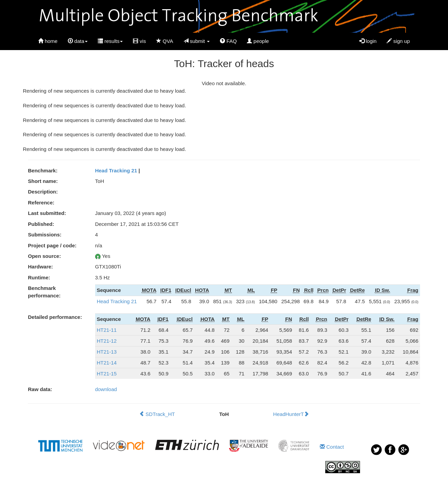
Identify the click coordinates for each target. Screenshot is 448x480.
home (48, 41)
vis (139, 41)
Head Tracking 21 (116, 171)
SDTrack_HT (157, 414)
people (258, 41)
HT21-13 (107, 352)
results (110, 41)
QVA (165, 41)
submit (197, 41)
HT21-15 (107, 374)
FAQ (228, 41)
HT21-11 (107, 330)
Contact (332, 447)
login (368, 41)
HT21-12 (107, 341)
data (78, 41)
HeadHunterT (291, 414)
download (106, 389)
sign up (398, 41)
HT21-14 (107, 363)
